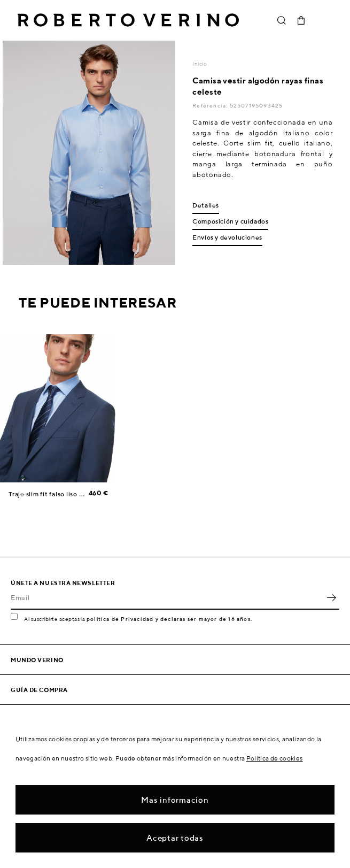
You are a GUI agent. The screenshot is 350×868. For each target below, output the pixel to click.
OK (331, 598)
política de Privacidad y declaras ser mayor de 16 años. (169, 619)
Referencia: (211, 105)
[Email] (167, 598)
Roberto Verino (128, 20)
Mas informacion (175, 800)
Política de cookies (275, 758)
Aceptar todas (175, 838)
